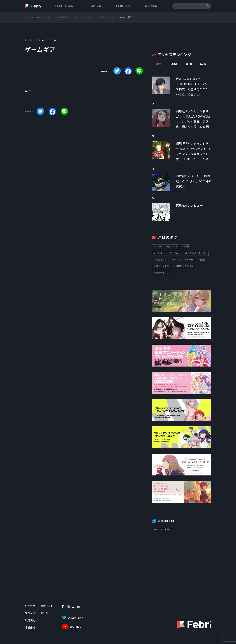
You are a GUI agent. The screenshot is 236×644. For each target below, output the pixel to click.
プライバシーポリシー (38, 613)
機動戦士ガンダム (185, 266)
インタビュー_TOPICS (166, 247)
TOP (27, 17)
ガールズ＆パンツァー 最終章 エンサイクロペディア (65, 17)
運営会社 (30, 627)
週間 (174, 64)
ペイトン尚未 (162, 266)
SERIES (151, 6)
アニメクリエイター (197, 253)
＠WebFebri (75, 618)
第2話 (103, 17)
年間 (203, 64)
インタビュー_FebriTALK (168, 253)
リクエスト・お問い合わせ (40, 606)
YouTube (76, 627)
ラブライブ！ (162, 273)
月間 (189, 64)
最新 (159, 64)
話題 (202, 260)
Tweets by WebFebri (166, 529)
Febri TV (123, 6)
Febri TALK (64, 6)
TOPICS (95, 6)
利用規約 (30, 620)
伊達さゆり (161, 260)
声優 (186, 247)
